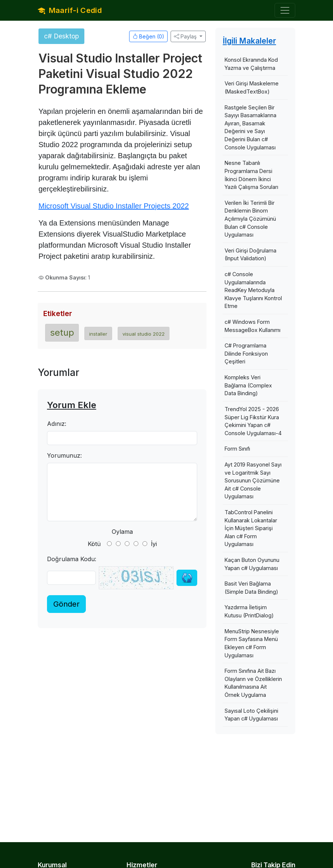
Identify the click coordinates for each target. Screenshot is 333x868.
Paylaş (185, 36)
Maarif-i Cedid (70, 10)
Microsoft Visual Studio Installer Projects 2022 (114, 206)
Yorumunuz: (64, 455)
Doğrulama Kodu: (72, 559)
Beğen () (148, 36)
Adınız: (57, 424)
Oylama (122, 532)
